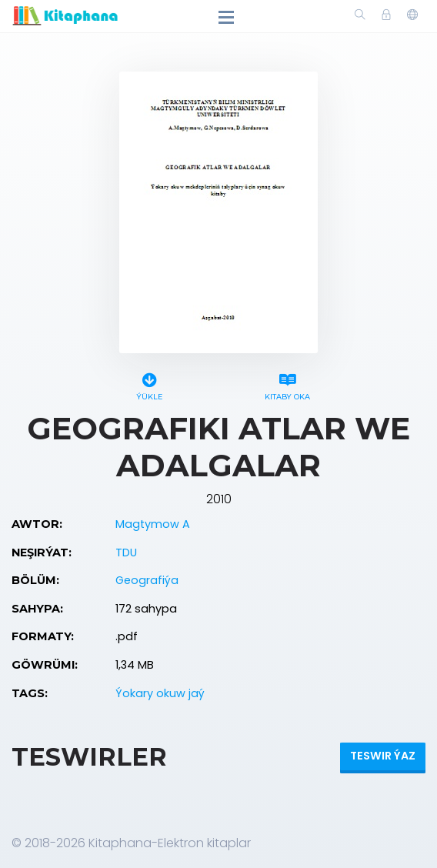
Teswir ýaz (383, 756)
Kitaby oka (287, 384)
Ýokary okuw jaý (160, 693)
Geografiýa (147, 580)
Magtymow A (153, 524)
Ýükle (150, 384)
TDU (126, 553)
